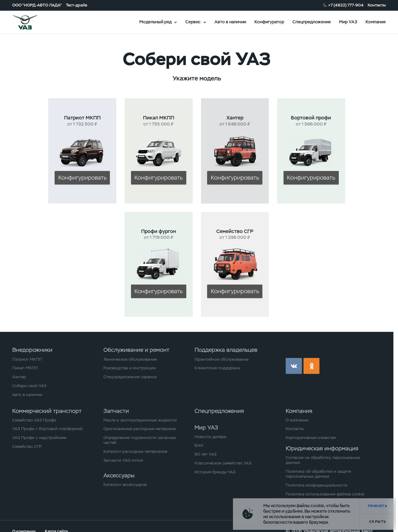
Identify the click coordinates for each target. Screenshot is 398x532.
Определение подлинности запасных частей (140, 440)
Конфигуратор (269, 22)
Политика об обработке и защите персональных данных (318, 474)
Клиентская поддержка (217, 368)
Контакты (377, 5)
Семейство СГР (27, 447)
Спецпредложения (312, 22)
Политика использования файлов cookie (325, 494)
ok (311, 366)
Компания (376, 22)
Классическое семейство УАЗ (223, 463)
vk (294, 366)
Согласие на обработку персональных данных (323, 460)
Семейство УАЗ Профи (34, 420)
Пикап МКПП (25, 368)
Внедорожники (32, 350)
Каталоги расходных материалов (135, 452)
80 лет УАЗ (205, 454)
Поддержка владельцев (226, 350)
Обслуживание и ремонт (136, 350)
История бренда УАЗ (215, 472)
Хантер (19, 377)
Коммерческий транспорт (47, 411)
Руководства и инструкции (130, 368)
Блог (199, 445)
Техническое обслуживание (130, 359)
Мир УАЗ (348, 22)
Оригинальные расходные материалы (140, 429)
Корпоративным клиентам (311, 438)
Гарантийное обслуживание (222, 359)
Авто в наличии (230, 22)
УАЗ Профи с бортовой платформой (47, 429)
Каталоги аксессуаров (125, 485)
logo (32, 22)
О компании (297, 420)
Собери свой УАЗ (29, 386)
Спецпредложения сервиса (130, 377)
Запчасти (116, 411)
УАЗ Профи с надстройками (39, 438)
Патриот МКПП (27, 359)
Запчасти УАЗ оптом (123, 460)
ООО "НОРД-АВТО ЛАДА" (37, 5)
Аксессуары (119, 475)
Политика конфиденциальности (317, 485)
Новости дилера (210, 437)
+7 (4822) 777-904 (346, 5)
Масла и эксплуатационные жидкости (140, 420)
